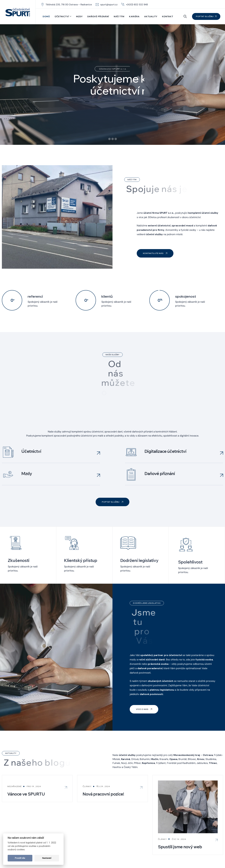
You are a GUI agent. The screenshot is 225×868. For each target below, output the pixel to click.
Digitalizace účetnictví (165, 404)
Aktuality (151, 16)
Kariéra (134, 16)
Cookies (197, 855)
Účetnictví (62, 16)
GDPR (186, 855)
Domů (46, 16)
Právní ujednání (214, 855)
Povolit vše (20, 858)
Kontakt (168, 16)
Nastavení (47, 858)
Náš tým (119, 16)
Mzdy (79, 16)
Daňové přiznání (98, 16)
